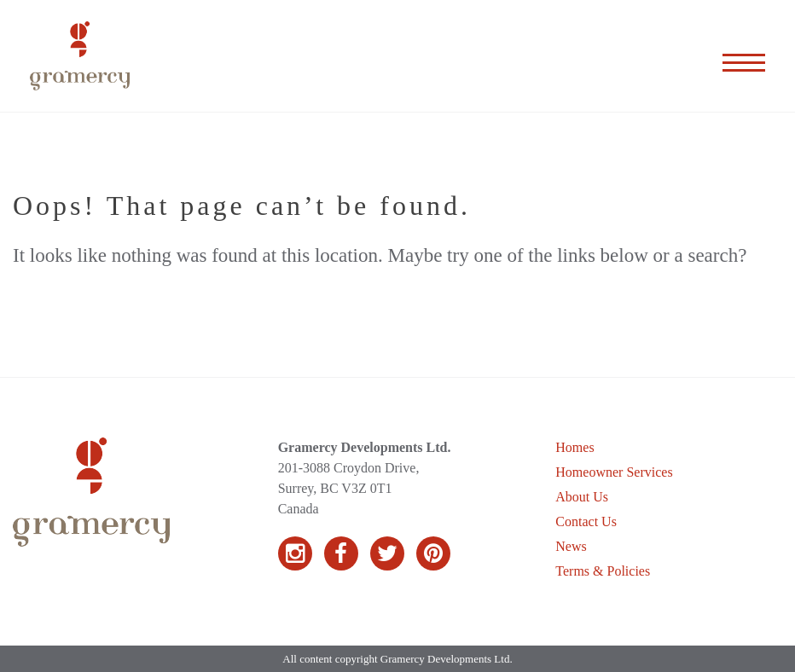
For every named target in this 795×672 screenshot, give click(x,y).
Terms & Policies (603, 571)
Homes (574, 447)
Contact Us (586, 521)
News (571, 546)
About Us (582, 497)
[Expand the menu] (744, 56)
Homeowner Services (614, 472)
